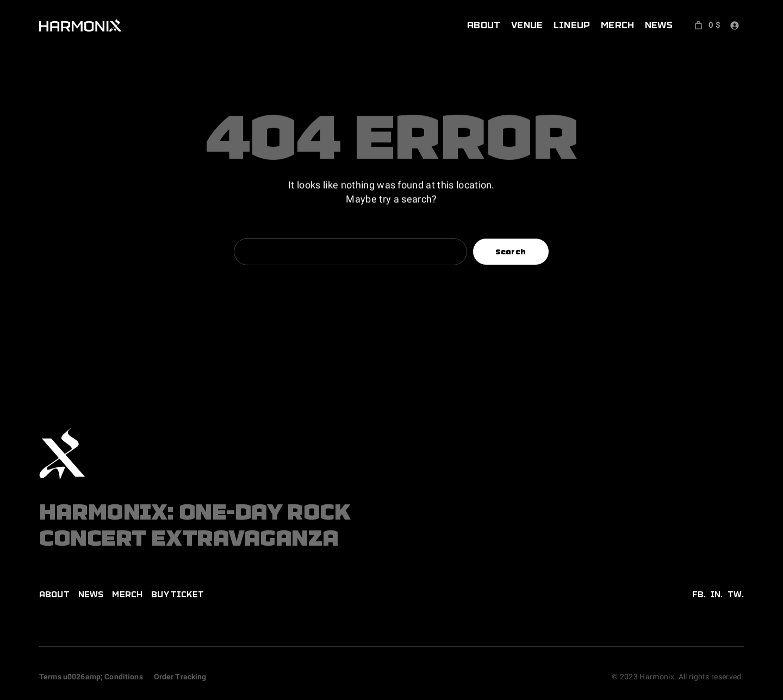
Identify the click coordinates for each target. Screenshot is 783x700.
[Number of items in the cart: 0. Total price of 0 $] (706, 25)
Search (511, 252)
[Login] (734, 25)
